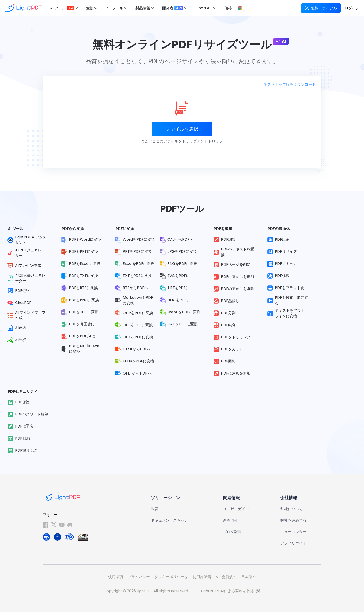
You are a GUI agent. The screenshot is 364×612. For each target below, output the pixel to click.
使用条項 (116, 577)
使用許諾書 (202, 577)
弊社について (292, 509)
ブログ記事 (232, 532)
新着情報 (231, 520)
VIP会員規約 (226, 577)
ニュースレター (293, 532)
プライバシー (139, 577)
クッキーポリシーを (171, 577)
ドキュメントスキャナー (171, 520)
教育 (155, 509)
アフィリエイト (293, 543)
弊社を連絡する (293, 520)
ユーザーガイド (236, 509)
